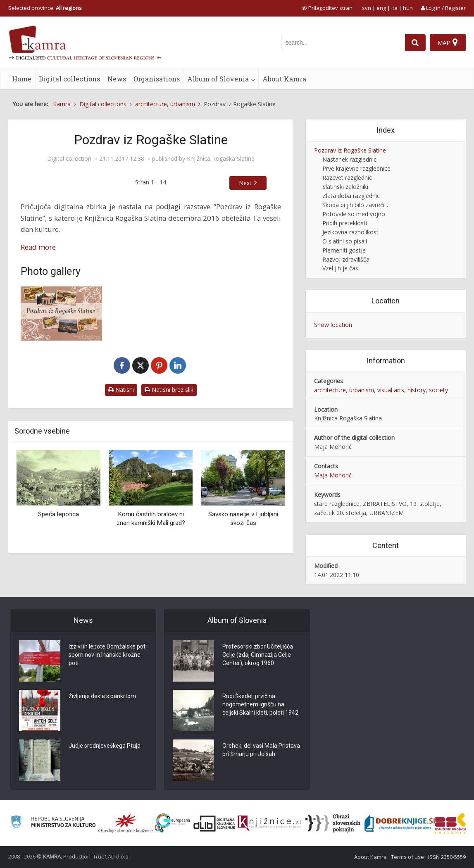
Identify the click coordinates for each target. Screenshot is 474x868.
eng (381, 8)
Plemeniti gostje (344, 250)
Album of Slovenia (218, 79)
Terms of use (407, 857)
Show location (333, 325)
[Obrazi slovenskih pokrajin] (333, 823)
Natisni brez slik (169, 390)
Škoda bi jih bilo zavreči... (355, 205)
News (117, 79)
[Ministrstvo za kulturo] (53, 823)
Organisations (157, 79)
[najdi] (415, 43)
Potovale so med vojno (354, 214)
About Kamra (284, 79)
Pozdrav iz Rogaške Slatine (350, 150)
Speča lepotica (58, 514)
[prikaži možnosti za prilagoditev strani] (328, 8)
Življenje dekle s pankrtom (102, 696)
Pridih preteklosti (345, 223)
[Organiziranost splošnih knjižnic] (126, 823)
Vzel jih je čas (340, 268)
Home (22, 79)
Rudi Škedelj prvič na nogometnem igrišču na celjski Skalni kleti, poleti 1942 (260, 704)
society (438, 390)
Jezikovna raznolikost (350, 232)
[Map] (448, 43)
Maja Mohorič (333, 475)
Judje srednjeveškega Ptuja (105, 746)
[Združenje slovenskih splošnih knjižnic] (269, 823)
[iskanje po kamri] (343, 43)
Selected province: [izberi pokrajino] (45, 8)
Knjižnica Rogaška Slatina (221, 159)
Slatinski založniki (345, 187)
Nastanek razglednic (349, 159)
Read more (38, 247)
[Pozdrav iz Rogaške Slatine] (61, 314)
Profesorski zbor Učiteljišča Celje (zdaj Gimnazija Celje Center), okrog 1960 (258, 655)
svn (367, 8)
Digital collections (69, 79)
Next (245, 183)
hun (408, 8)
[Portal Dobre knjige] (400, 823)
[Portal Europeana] (173, 823)
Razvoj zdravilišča (346, 259)
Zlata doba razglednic (351, 196)
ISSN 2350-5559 (447, 857)
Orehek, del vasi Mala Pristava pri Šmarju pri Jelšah (261, 750)
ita (394, 8)
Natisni (121, 390)
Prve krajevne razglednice (356, 168)
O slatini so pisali (345, 241)
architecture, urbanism (344, 390)
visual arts (391, 390)
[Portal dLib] (214, 823)
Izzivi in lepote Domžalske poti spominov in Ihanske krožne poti (108, 655)
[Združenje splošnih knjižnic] (450, 823)
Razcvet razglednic (347, 178)
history (417, 390)
